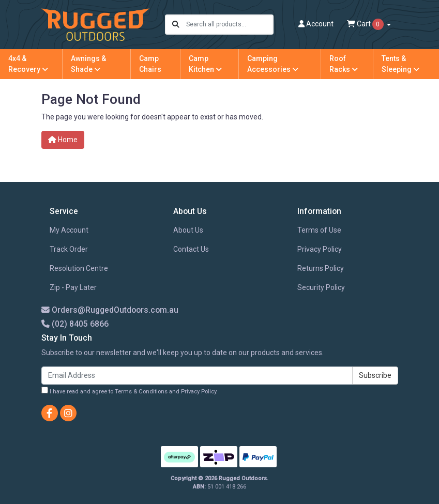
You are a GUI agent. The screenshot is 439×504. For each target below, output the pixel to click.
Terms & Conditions (141, 392)
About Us (188, 230)
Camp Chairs (150, 64)
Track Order (69, 249)
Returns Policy (321, 268)
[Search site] (176, 25)
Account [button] (316, 24)
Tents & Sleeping (400, 64)
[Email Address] (197, 376)
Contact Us (191, 249)
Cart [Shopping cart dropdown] (366, 24)
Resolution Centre (79, 268)
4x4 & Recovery (28, 64)
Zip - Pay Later (73, 287)
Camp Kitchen (205, 64)
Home (63, 140)
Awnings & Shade (88, 64)
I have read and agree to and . (130, 391)
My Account (69, 230)
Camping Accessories (273, 64)
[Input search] (229, 25)
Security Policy (321, 287)
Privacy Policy (320, 249)
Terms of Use (319, 230)
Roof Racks (344, 64)
